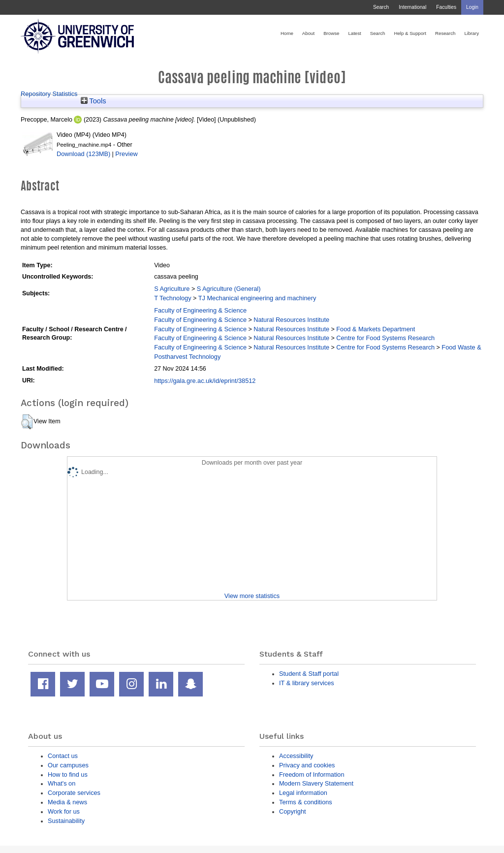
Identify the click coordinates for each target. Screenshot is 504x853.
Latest (354, 33)
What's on (62, 783)
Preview (126, 154)
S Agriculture (172, 289)
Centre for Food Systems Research (385, 338)
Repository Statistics (49, 94)
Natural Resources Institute (291, 320)
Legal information (303, 793)
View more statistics (252, 596)
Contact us (63, 756)
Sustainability (66, 821)
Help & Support (410, 33)
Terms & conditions (306, 802)
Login (472, 7)
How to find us (68, 774)
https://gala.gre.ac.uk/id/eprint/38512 (205, 381)
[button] (27, 422)
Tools (94, 101)
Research (445, 33)
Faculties (446, 7)
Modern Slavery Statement (316, 783)
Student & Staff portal (309, 674)
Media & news (67, 802)
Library (472, 33)
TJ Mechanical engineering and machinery (257, 298)
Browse (331, 33)
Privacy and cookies (307, 765)
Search (381, 7)
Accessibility (296, 756)
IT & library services (307, 683)
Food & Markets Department (376, 329)
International (412, 7)
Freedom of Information (312, 774)
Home (287, 33)
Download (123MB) (83, 154)
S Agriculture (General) (229, 289)
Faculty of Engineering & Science (200, 310)
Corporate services (74, 793)
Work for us (64, 811)
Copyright (293, 811)
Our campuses (68, 765)
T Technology (173, 298)
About (308, 33)
